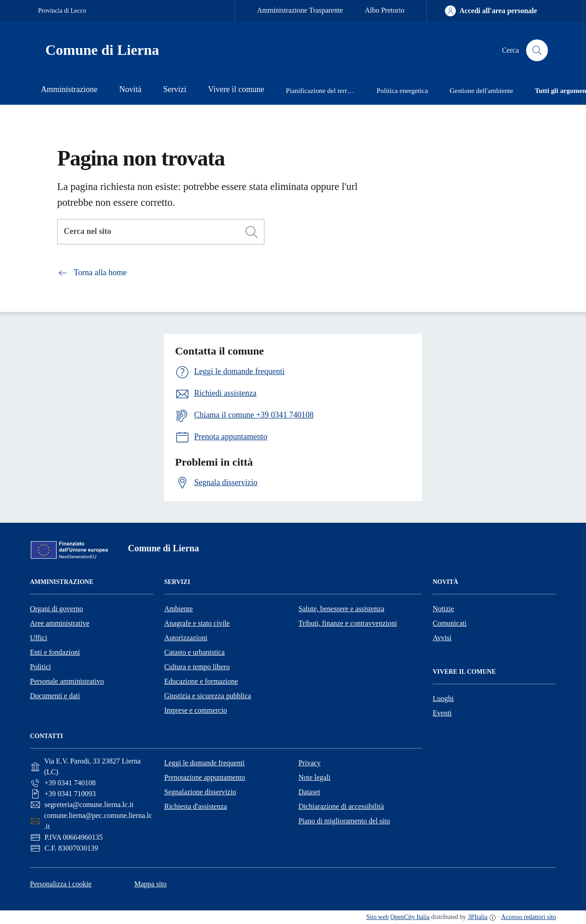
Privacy (310, 763)
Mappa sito (151, 884)
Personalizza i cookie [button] (61, 884)
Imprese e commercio (196, 710)
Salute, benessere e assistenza (341, 609)
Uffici (39, 638)
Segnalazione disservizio (200, 792)
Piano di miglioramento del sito (344, 821)
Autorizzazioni (186, 638)
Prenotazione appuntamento (205, 777)
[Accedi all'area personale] (491, 11)
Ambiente (178, 609)
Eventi (442, 713)
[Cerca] (252, 232)
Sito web (378, 917)
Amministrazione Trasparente (300, 10)
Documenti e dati (55, 696)
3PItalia (478, 917)
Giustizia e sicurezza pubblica (208, 696)
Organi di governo (56, 609)
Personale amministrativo (67, 681)
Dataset (309, 792)
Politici (40, 667)
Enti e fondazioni (55, 652)
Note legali (315, 777)
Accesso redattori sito (529, 917)
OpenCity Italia (410, 917)
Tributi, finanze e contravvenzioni (348, 623)
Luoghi (443, 698)
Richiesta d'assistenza (195, 806)
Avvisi (442, 638)
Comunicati (450, 623)
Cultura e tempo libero (197, 667)
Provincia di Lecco (62, 11)
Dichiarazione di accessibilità (341, 806)
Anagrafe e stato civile (197, 623)
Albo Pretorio (385, 10)
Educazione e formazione (201, 681)
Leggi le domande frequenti (204, 763)
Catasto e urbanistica (194, 652)
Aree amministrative (60, 623)
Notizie (443, 609)
